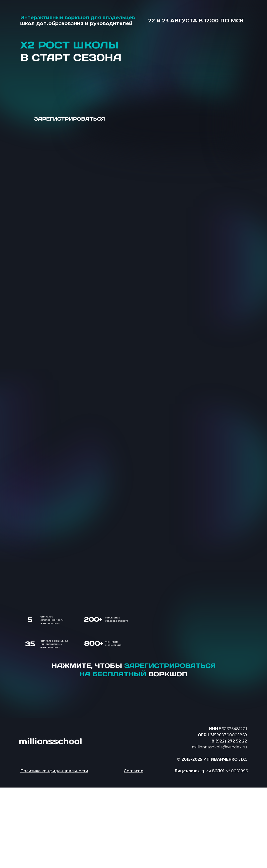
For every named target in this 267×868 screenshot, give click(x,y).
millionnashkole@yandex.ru (219, 747)
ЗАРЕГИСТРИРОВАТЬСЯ (70, 119)
